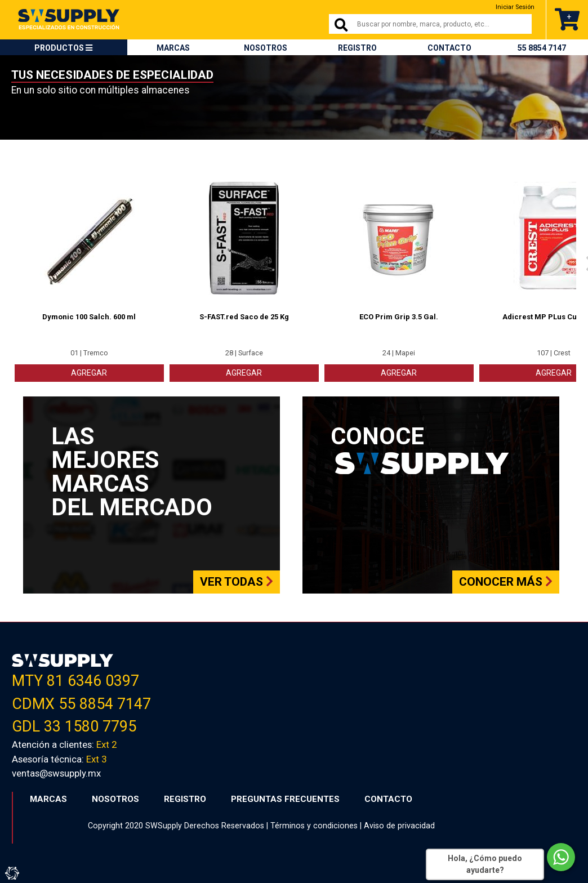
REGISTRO (357, 48)
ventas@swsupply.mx (56, 773)
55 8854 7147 (542, 48)
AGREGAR (89, 373)
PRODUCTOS (63, 48)
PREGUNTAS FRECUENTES (285, 799)
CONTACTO (449, 48)
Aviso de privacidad (399, 826)
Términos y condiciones (314, 826)
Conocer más (506, 582)
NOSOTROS (266, 48)
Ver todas (237, 582)
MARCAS (173, 48)
